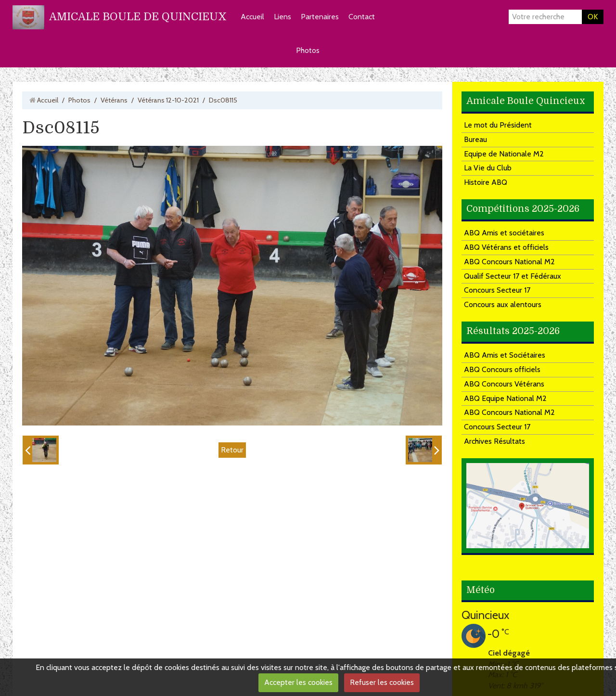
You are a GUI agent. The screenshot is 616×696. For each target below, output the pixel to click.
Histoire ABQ (486, 182)
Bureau (475, 139)
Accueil (252, 17)
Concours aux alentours (503, 304)
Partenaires (320, 17)
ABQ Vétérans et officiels (506, 247)
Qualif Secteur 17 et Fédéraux (513, 276)
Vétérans (114, 100)
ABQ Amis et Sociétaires (505, 355)
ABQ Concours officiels (502, 369)
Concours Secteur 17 (497, 290)
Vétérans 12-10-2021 (168, 100)
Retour (232, 450)
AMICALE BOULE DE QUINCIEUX (138, 17)
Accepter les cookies (298, 682)
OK (593, 17)
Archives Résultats (494, 441)
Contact (362, 17)
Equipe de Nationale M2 (504, 154)
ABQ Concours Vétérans (504, 384)
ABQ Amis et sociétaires (504, 233)
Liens (282, 17)
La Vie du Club (488, 168)
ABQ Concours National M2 (509, 262)
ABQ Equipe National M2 (505, 398)
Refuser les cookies (382, 682)
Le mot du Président (498, 125)
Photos (308, 50)
